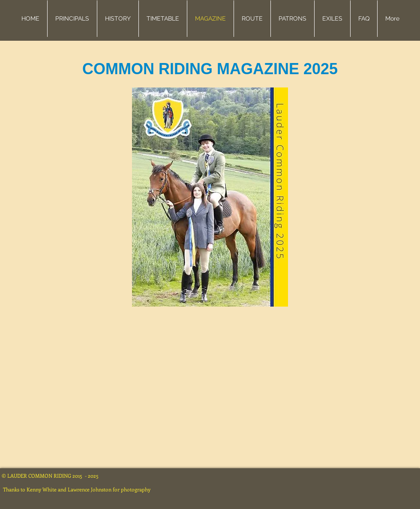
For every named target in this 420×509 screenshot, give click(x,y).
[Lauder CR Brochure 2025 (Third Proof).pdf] (210, 198)
